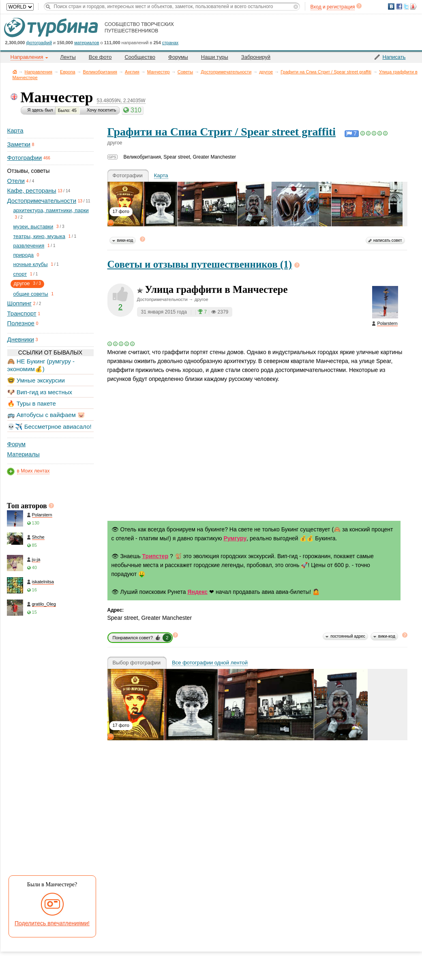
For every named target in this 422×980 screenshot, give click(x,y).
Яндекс (197, 592)
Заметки (19, 144)
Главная (15, 72)
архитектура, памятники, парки (51, 210)
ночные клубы (31, 264)
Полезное (21, 323)
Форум (17, 444)
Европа (68, 72)
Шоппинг (19, 303)
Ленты (68, 57)
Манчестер (159, 72)
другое (266, 72)
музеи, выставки (33, 227)
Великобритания (100, 72)
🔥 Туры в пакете (32, 403)
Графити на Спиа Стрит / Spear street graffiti (326, 72)
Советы (185, 72)
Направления (39, 72)
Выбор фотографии (137, 663)
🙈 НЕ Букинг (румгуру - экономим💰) (41, 365)
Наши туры (215, 57)
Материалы (24, 454)
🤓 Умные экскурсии (36, 380)
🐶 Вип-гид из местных (40, 392)
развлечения (29, 246)
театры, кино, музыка (39, 236)
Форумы (178, 57)
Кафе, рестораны (32, 190)
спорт (20, 274)
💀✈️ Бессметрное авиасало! (49, 427)
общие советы (31, 294)
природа (24, 255)
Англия (132, 72)
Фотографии (25, 158)
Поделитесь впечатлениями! (52, 923)
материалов (87, 43)
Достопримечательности (226, 72)
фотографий (39, 43)
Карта (15, 130)
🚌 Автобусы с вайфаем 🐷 (46, 415)
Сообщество (140, 57)
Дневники (21, 339)
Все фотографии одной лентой (210, 663)
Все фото (100, 57)
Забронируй (256, 57)
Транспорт (22, 313)
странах (170, 43)
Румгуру (235, 538)
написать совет (388, 240)
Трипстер (155, 556)
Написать (394, 57)
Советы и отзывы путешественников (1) (200, 264)
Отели (16, 181)
